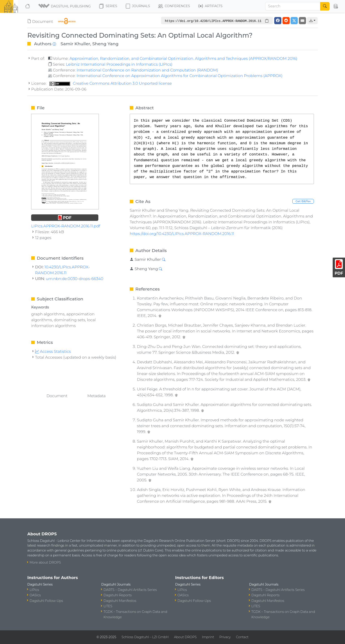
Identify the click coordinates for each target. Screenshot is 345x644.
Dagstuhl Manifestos (120, 601)
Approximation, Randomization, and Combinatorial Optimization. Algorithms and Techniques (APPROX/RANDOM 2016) (183, 58)
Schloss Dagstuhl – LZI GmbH (145, 637)
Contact (242, 637)
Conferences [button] (174, 6)
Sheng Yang (105, 44)
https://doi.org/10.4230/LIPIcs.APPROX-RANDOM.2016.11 (182, 234)
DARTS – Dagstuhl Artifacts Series (130, 590)
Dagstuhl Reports (118, 595)
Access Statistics (53, 351)
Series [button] (108, 6)
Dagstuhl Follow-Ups (46, 601)
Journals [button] (138, 6)
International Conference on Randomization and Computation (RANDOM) (147, 70)
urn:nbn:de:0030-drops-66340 (75, 279)
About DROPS (185, 637)
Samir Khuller (75, 44)
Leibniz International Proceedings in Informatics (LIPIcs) (119, 64)
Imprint (208, 637)
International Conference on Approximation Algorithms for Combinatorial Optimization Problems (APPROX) (180, 76)
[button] (65, 6)
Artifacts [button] (210, 6)
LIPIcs (34, 590)
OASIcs (35, 595)
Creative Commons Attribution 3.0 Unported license (111, 83)
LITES (108, 606)
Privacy (225, 637)
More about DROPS (45, 562)
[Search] (293, 6)
